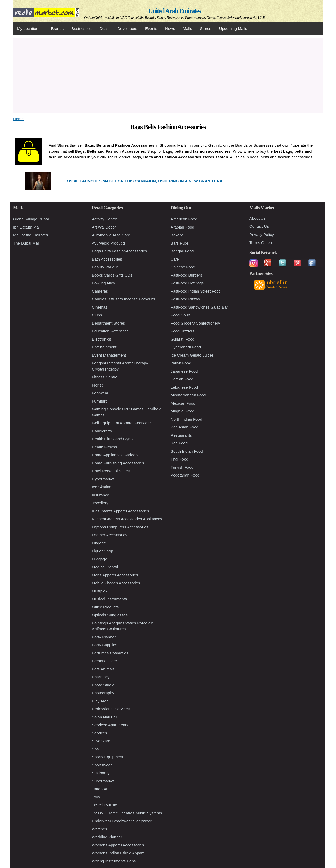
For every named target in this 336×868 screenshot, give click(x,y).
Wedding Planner (107, 837)
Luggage (99, 559)
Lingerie (99, 543)
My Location (29, 29)
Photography (103, 693)
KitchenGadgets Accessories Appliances (127, 519)
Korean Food (182, 379)
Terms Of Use (261, 243)
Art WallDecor (104, 227)
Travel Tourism (105, 805)
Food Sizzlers (183, 331)
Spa (95, 749)
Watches (99, 829)
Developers (127, 28)
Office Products (105, 607)
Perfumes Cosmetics (110, 653)
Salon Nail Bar (104, 717)
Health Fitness (104, 447)
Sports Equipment (107, 757)
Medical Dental (105, 567)
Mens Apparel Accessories (115, 575)
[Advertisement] (168, 75)
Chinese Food (183, 267)
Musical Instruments (109, 599)
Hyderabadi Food (186, 347)
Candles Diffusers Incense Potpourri (123, 299)
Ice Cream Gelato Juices (192, 355)
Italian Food (181, 363)
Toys (96, 797)
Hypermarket (103, 479)
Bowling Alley (103, 283)
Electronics (101, 339)
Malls (187, 28)
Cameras (100, 291)
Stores (206, 28)
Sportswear (102, 765)
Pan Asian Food (185, 427)
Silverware (101, 741)
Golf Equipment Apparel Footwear (121, 423)
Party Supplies (105, 645)
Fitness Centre (105, 377)
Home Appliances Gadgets (115, 455)
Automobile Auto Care (111, 235)
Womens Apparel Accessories (118, 845)
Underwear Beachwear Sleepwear (122, 821)
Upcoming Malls (233, 28)
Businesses (82, 28)
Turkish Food (182, 467)
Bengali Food (182, 251)
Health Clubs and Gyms (113, 439)
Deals (104, 28)
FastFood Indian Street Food (196, 291)
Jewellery (100, 503)
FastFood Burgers (186, 275)
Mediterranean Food (188, 395)
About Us (258, 218)
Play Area (100, 701)
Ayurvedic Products (109, 243)
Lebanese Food (184, 387)
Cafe (175, 259)
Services (99, 733)
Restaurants (181, 435)
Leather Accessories (110, 535)
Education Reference (110, 331)
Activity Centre (105, 219)
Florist (97, 385)
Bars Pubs (180, 243)
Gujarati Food (183, 339)
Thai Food (180, 459)
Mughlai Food (183, 411)
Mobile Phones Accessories (116, 583)
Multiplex (100, 591)
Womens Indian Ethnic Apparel (119, 853)
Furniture (100, 401)
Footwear (100, 393)
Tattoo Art (100, 789)
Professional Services (111, 709)
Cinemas (100, 307)
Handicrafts (102, 431)
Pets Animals (103, 669)
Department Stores (108, 323)
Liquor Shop (103, 551)
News (170, 28)
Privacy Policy (262, 234)
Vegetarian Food (185, 475)
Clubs (97, 315)
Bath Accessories (107, 259)
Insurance (101, 495)
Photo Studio (103, 685)
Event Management (109, 355)
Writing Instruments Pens (114, 861)
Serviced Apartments (110, 725)
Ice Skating (102, 487)
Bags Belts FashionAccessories (119, 251)
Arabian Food (182, 227)
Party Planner (104, 637)
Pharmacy (101, 677)
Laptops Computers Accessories (120, 527)
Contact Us (259, 226)
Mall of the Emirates (31, 235)
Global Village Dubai (31, 219)
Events (151, 28)
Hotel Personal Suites (111, 471)
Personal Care (104, 661)
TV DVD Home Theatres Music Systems (127, 813)
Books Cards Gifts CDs (112, 275)
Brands (57, 28)
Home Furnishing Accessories (118, 463)
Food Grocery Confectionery (195, 323)
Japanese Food (184, 371)
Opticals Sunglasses (110, 615)
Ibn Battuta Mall (27, 227)
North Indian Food (186, 419)
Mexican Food (183, 403)
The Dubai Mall (26, 243)
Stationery (101, 773)
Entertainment (104, 347)
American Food (184, 219)
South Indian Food (187, 451)
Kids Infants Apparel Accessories (120, 511)
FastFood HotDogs (187, 283)
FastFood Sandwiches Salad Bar (199, 307)
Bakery (177, 235)
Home (18, 119)
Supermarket (103, 781)
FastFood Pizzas (185, 299)
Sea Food (179, 443)
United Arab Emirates (174, 11)
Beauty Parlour (105, 267)
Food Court (180, 315)
